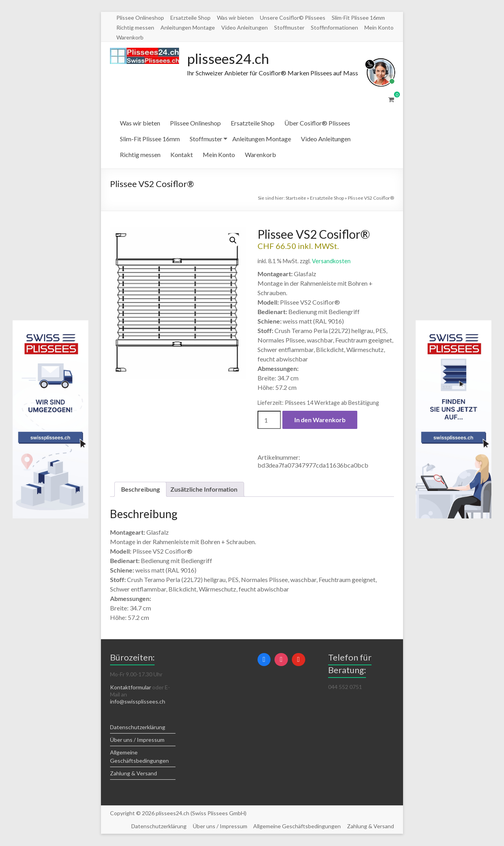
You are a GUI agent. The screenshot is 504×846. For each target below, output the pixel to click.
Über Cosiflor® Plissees (317, 123)
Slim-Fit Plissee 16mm (358, 18)
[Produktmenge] (269, 420)
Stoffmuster (289, 27)
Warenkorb (130, 37)
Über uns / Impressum (137, 740)
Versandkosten (331, 261)
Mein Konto (379, 27)
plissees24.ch (229, 59)
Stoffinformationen (334, 27)
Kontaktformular (131, 688)
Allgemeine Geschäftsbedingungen (297, 826)
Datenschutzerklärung (138, 727)
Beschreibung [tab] (140, 489)
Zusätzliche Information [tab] (204, 489)
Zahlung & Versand (133, 774)
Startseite (296, 198)
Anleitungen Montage (188, 27)
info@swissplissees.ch (138, 702)
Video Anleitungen (245, 27)
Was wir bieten (235, 18)
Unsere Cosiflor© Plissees (293, 18)
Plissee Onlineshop (140, 18)
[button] (233, 241)
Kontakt (182, 155)
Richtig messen (135, 27)
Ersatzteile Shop (190, 18)
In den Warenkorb (320, 420)
